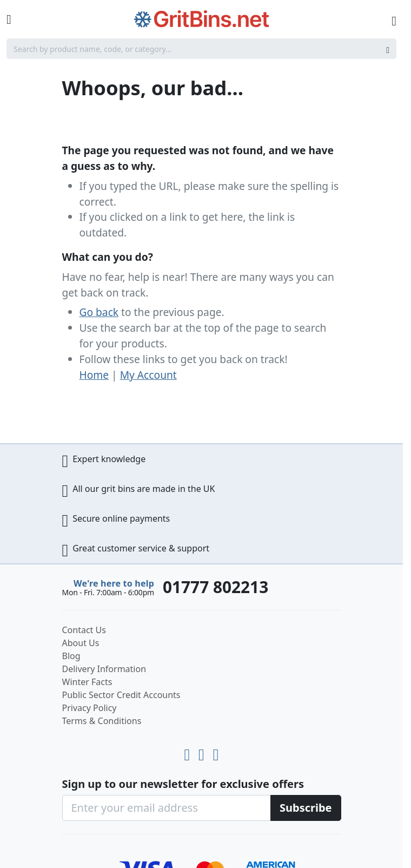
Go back (99, 312)
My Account (148, 375)
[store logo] (202, 19)
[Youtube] (189, 752)
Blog (71, 656)
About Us (81, 643)
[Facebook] (216, 752)
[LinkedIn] (204, 752)
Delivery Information (104, 669)
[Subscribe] (306, 808)
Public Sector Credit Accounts (121, 695)
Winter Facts (87, 682)
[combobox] (201, 49)
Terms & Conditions (102, 721)
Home (94, 375)
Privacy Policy (90, 708)
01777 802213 (216, 587)
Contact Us (84, 630)
